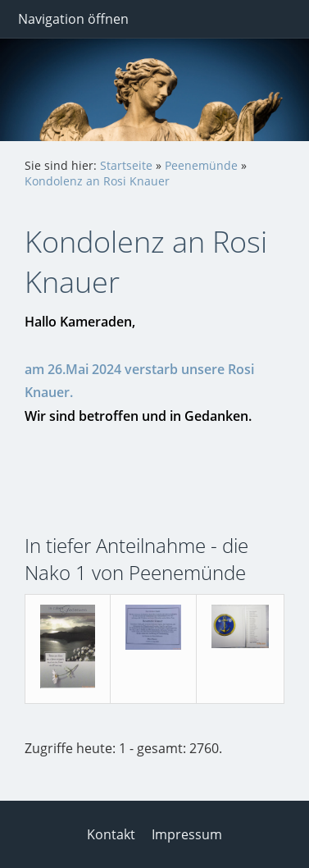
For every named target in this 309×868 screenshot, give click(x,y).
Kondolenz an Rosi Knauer (97, 181)
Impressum (187, 834)
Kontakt (111, 834)
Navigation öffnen (73, 19)
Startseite (126, 165)
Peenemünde (201, 165)
